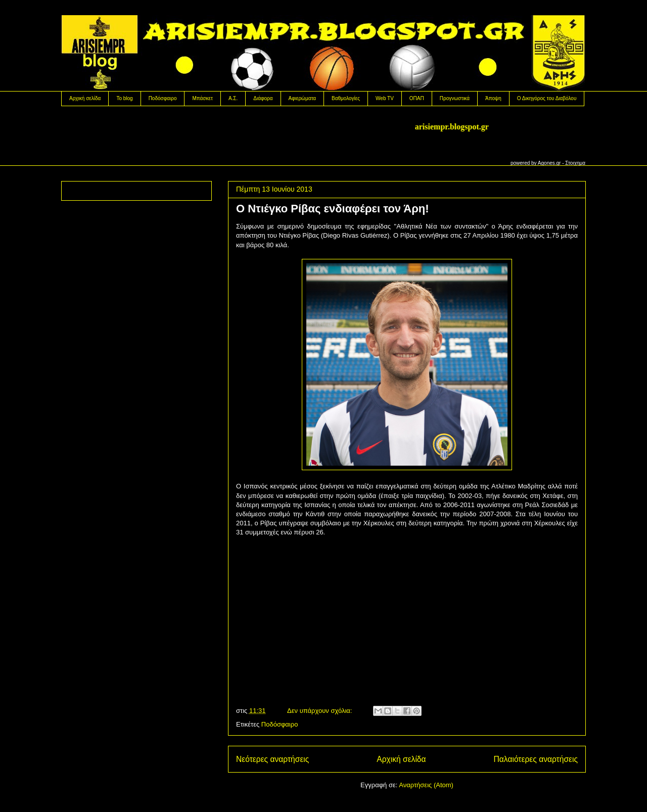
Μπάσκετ (202, 98)
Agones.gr (549, 163)
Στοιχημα (575, 163)
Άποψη (493, 98)
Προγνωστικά (455, 98)
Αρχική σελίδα (85, 98)
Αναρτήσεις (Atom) (426, 785)
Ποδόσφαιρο (163, 98)
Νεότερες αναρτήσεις (272, 759)
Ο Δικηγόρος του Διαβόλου (547, 98)
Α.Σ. (233, 98)
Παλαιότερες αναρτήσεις (536, 759)
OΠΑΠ (417, 98)
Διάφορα (263, 98)
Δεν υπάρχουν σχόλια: (320, 711)
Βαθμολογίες (346, 98)
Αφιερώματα (302, 98)
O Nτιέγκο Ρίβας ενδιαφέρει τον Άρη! (333, 209)
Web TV (385, 98)
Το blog (124, 98)
